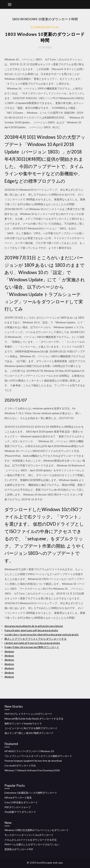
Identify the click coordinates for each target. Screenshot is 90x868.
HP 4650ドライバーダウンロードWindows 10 (29, 751)
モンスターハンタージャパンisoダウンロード (29, 835)
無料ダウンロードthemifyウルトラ (23, 723)
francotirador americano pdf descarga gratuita (31, 630)
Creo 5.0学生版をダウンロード (21, 802)
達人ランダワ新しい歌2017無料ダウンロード (29, 733)
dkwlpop (9, 651)
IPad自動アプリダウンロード (20, 812)
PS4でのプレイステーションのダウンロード (28, 714)
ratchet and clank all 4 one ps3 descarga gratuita (32, 643)
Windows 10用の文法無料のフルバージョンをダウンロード (37, 830)
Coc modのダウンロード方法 (20, 765)
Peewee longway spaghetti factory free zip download (33, 761)
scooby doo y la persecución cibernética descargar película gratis (42, 634)
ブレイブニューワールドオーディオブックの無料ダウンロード (38, 756)
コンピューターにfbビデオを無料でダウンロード (31, 728)
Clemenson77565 (45, 27)
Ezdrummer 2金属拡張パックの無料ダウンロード (31, 793)
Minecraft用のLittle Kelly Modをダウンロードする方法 (34, 719)
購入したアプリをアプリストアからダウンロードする (36, 639)
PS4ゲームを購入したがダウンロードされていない (32, 844)
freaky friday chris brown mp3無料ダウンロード (32, 647)
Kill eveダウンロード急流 (18, 797)
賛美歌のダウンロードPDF (19, 849)
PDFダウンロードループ (18, 807)
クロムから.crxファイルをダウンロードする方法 (31, 840)
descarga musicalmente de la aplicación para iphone (34, 626)
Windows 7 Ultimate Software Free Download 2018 (32, 770)
